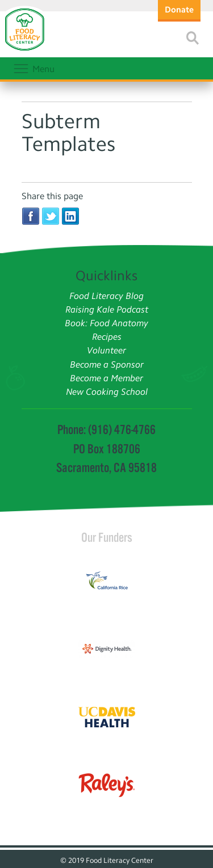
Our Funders (107, 537)
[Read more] (193, 38)
